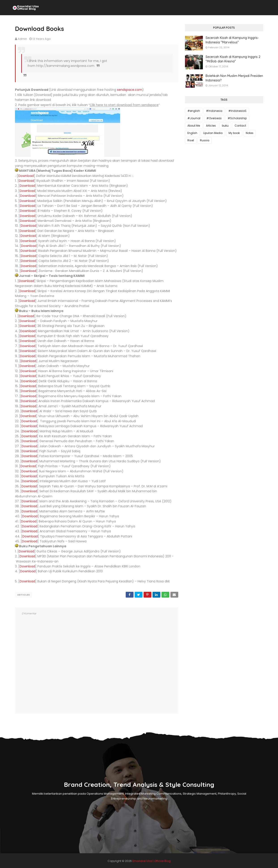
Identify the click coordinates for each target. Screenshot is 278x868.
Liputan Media (213, 133)
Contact (240, 126)
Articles (23, 595)
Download (26, 176)
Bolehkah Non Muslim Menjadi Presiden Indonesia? (234, 78)
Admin (22, 39)
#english (194, 111)
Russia (205, 140)
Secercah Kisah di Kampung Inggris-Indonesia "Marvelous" (232, 40)
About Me (194, 126)
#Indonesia (214, 111)
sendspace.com (130, 90)
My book (234, 133)
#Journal (194, 118)
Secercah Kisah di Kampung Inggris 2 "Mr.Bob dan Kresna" (233, 59)
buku (225, 126)
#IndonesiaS (237, 111)
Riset (191, 140)
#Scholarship (237, 118)
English (192, 133)
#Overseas (214, 118)
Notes (250, 133)
